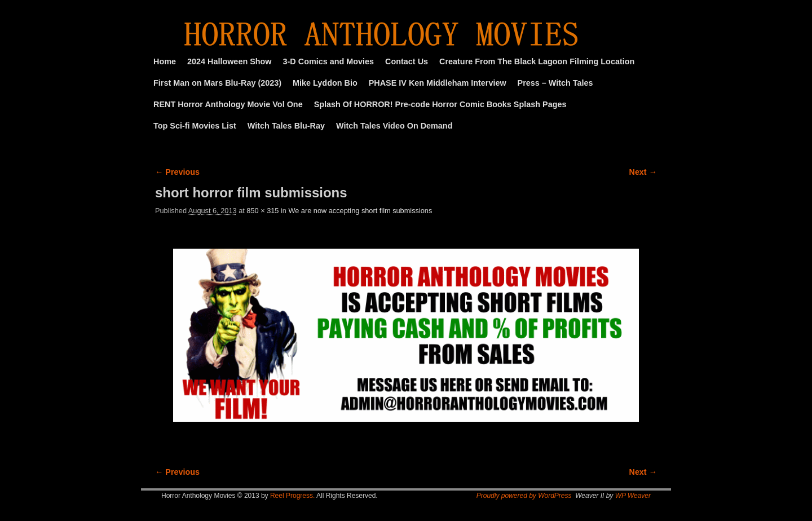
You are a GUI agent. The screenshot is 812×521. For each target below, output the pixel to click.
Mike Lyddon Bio (325, 83)
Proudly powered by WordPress (524, 496)
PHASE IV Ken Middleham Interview (438, 83)
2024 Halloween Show (230, 61)
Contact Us (407, 61)
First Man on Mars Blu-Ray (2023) (217, 83)
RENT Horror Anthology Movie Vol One (228, 104)
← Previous (177, 172)
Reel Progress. (292, 496)
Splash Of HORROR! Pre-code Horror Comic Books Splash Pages (440, 104)
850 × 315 (262, 211)
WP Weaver (633, 496)
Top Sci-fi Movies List (195, 126)
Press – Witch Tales (555, 83)
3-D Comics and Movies (329, 61)
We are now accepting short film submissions (360, 211)
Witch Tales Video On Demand (394, 126)
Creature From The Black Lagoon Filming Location (537, 61)
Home (165, 61)
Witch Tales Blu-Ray (286, 126)
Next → (643, 172)
